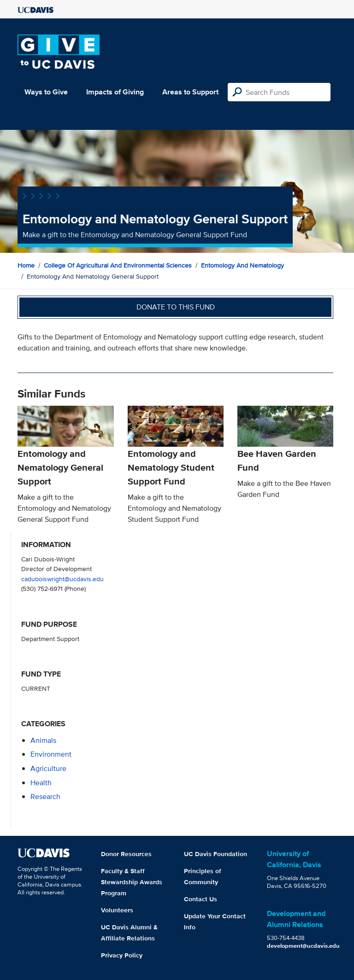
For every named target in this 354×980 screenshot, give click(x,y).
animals (43, 740)
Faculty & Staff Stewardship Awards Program (132, 882)
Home (26, 265)
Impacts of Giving (115, 92)
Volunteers (117, 910)
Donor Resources (126, 854)
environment (51, 754)
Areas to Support (190, 92)
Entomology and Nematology (242, 265)
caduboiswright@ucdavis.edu (62, 579)
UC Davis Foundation (215, 854)
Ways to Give (46, 92)
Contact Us (201, 899)
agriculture (48, 768)
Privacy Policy (122, 955)
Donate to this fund (176, 307)
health (41, 783)
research (45, 796)
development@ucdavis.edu (303, 946)
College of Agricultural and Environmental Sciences (118, 265)
